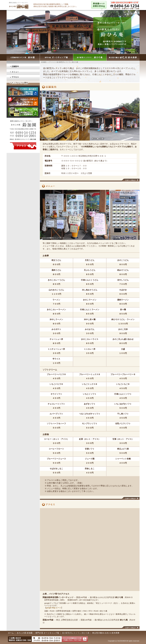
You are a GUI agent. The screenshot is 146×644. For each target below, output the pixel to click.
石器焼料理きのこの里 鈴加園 (23, 57)
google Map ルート (54, 608)
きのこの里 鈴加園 (25, 633)
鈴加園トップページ (48, 62)
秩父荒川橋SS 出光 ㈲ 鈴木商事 (106, 633)
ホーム (11, 633)
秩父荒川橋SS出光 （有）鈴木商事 (123, 57)
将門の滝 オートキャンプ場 (57, 57)
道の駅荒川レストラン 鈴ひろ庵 (90, 57)
